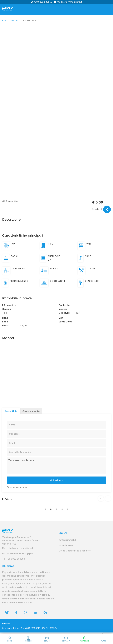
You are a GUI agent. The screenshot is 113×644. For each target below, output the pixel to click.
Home (5, 19)
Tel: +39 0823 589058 (14, 570)
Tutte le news (66, 557)
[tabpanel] (56, 502)
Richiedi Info (56, 478)
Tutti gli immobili (67, 551)
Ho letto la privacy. (18, 486)
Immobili (15, 19)
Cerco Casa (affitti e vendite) (75, 562)
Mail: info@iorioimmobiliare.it (18, 560)
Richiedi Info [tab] (11, 409)
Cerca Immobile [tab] (31, 409)
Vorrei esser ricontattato (56, 464)
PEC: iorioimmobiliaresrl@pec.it (19, 565)
